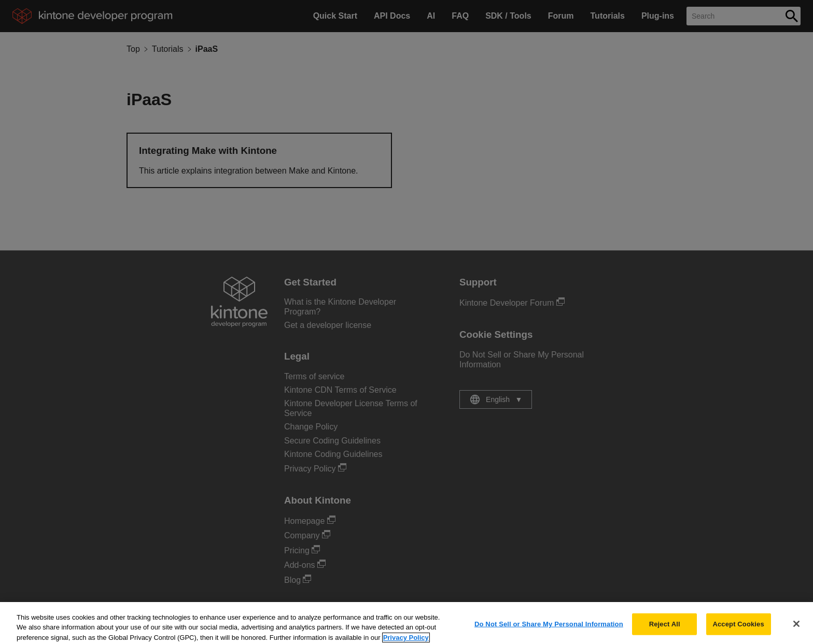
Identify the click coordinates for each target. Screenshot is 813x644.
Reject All (665, 628)
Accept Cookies (738, 628)
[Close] (796, 628)
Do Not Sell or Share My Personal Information (549, 628)
